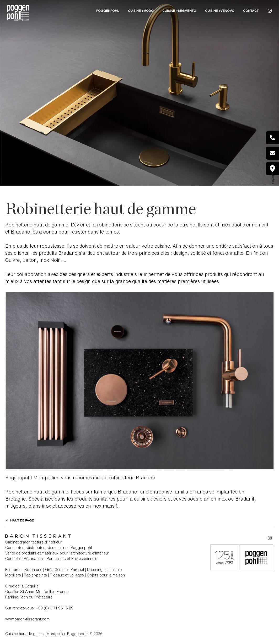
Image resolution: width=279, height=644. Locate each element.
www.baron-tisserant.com (27, 619)
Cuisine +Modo (141, 11)
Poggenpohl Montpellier (32, 478)
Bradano (20, 232)
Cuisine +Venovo (220, 11)
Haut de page (20, 520)
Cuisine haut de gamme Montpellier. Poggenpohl (47, 634)
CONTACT (251, 11)
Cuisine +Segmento (179, 11)
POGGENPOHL (108, 11)
